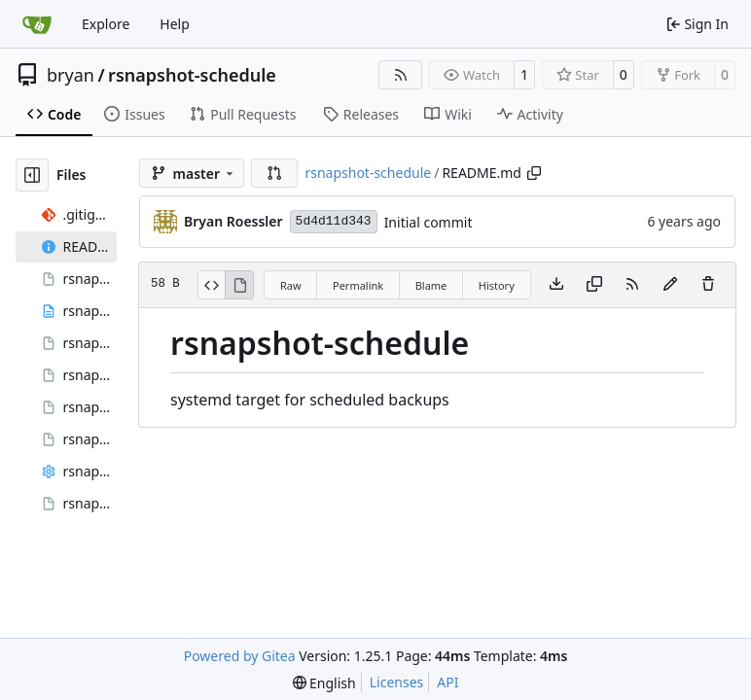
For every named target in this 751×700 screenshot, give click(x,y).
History (497, 285)
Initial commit (429, 222)
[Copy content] (594, 285)
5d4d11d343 (334, 221)
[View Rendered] (239, 285)
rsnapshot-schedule (192, 75)
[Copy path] (534, 173)
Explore (106, 24)
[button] (274, 173)
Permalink (358, 285)
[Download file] (556, 285)
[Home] (37, 24)
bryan (71, 75)
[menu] (324, 683)
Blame (431, 285)
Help (175, 24)
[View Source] (212, 285)
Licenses (397, 682)
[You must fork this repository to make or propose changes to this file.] (670, 285)
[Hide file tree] (32, 175)
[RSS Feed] (401, 75)
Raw (291, 285)
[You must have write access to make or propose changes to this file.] (708, 285)
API (447, 682)
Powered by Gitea (240, 656)
